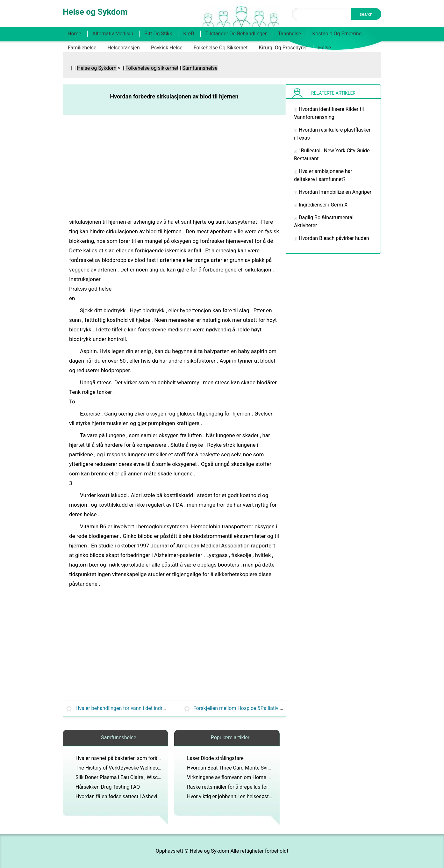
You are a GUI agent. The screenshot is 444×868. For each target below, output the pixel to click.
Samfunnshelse (200, 68)
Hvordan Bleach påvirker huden (334, 238)
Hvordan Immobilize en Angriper (335, 192)
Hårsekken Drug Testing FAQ (108, 787)
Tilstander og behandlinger (236, 34)
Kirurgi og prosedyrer (283, 48)
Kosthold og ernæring (337, 34)
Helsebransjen (124, 48)
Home (74, 34)
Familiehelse (82, 48)
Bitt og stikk (158, 34)
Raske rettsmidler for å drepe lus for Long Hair (239, 787)
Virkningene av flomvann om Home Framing (236, 777)
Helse (325, 48)
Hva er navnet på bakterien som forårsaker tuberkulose (137, 758)
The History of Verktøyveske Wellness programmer (133, 768)
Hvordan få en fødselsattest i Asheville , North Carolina (137, 796)
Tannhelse (289, 34)
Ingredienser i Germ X (323, 205)
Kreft (189, 34)
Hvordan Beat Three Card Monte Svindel (232, 768)
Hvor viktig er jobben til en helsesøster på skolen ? (243, 796)
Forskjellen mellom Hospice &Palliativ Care (242, 708)
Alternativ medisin (113, 34)
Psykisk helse (167, 48)
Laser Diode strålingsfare (215, 758)
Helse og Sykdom (97, 68)
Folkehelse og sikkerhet (221, 48)
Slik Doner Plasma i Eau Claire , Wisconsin (123, 777)
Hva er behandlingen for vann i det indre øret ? (127, 708)
